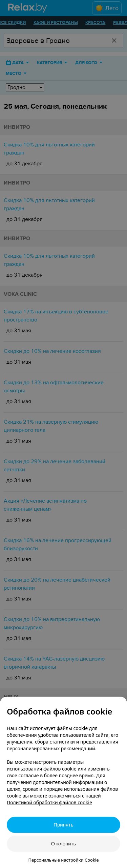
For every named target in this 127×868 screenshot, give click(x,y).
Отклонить (64, 844)
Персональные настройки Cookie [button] (63, 860)
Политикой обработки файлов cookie (49, 802)
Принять (63, 825)
